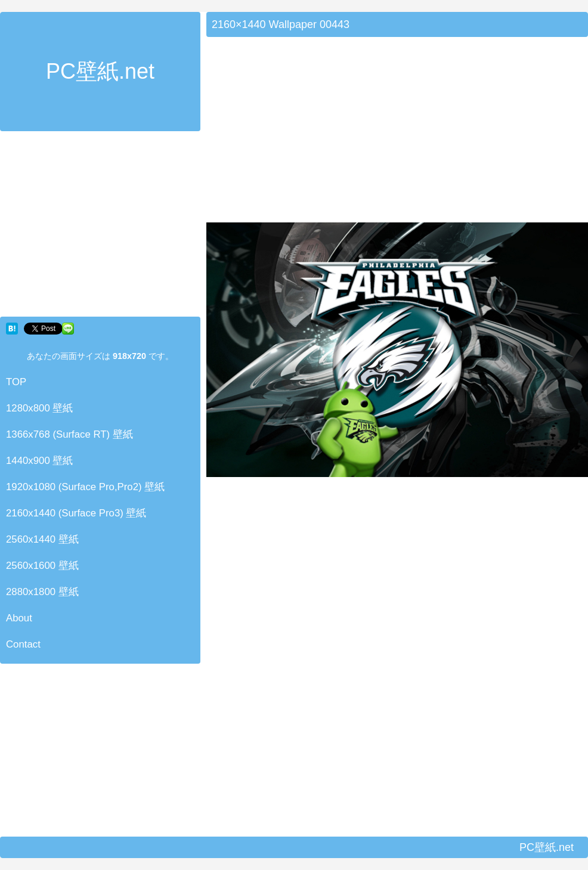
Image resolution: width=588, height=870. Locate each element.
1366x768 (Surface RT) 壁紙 (69, 434)
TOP (16, 382)
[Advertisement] (100, 227)
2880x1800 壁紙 (42, 592)
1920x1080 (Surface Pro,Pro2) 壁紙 (85, 487)
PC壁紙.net (100, 71)
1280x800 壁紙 (39, 408)
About (19, 618)
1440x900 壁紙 (39, 461)
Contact (23, 644)
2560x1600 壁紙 (42, 566)
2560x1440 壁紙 (42, 539)
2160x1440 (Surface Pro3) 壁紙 (76, 513)
